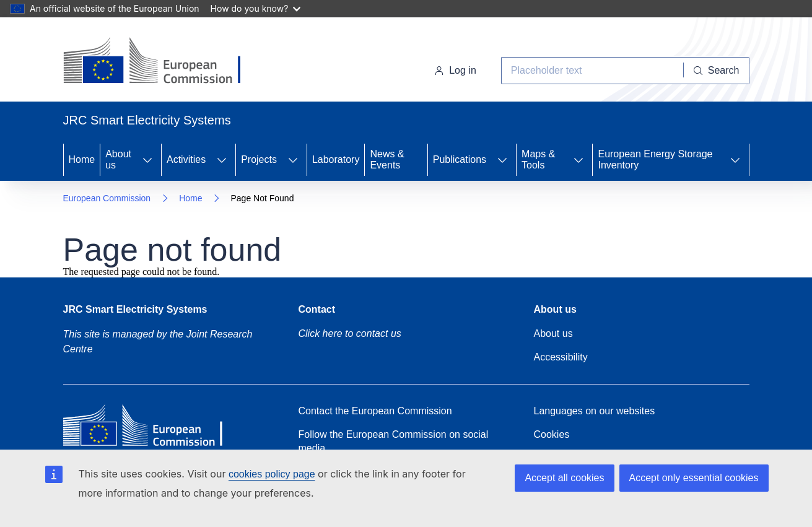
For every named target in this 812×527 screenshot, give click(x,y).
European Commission (107, 198)
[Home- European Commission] (163, 62)
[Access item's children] (147, 160)
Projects (259, 159)
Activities (186, 159)
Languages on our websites (595, 411)
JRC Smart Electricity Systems (135, 309)
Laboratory (336, 159)
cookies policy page (272, 474)
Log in (455, 70)
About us (118, 159)
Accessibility (561, 357)
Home (82, 159)
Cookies (552, 434)
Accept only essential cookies (694, 478)
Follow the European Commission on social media (394, 441)
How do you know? (256, 8)
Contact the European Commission (375, 411)
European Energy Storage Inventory (655, 159)
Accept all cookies (564, 478)
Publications (460, 159)
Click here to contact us (350, 333)
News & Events (387, 159)
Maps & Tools (538, 159)
